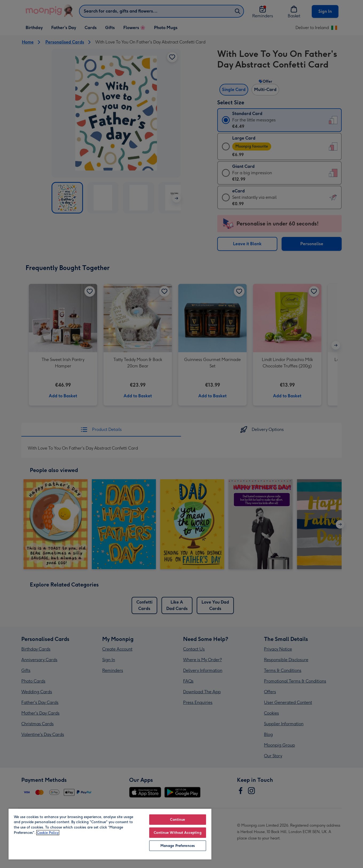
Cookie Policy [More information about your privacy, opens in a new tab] (48, 833)
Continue (177, 820)
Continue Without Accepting (177, 833)
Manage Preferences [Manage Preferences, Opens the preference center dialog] (178, 846)
